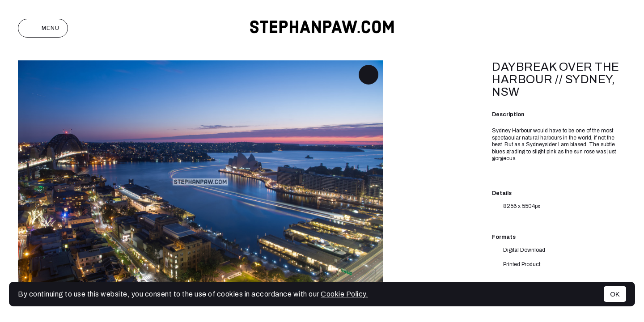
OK (615, 294)
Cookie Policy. (344, 294)
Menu (43, 28)
